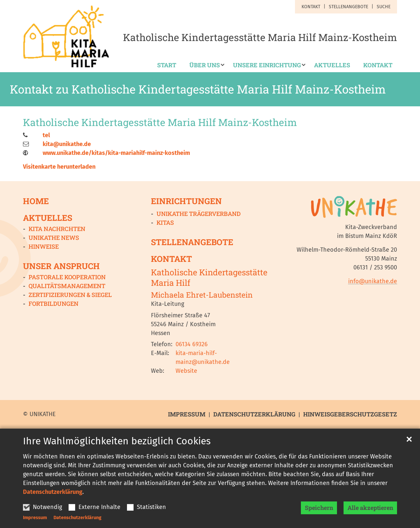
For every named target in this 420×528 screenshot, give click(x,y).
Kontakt (378, 65)
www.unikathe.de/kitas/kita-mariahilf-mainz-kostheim (116, 153)
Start (167, 65)
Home (36, 201)
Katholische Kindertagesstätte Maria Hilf (209, 277)
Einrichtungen (186, 201)
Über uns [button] (205, 65)
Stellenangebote (192, 242)
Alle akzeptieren (370, 513)
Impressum (35, 523)
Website (186, 371)
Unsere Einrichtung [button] (267, 65)
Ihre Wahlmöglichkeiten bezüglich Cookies (117, 447)
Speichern (319, 513)
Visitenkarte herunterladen (59, 167)
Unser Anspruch (61, 266)
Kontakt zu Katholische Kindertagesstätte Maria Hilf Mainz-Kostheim (198, 89)
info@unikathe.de (373, 281)
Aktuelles (332, 65)
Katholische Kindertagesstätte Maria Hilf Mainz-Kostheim (160, 122)
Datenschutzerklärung (53, 497)
